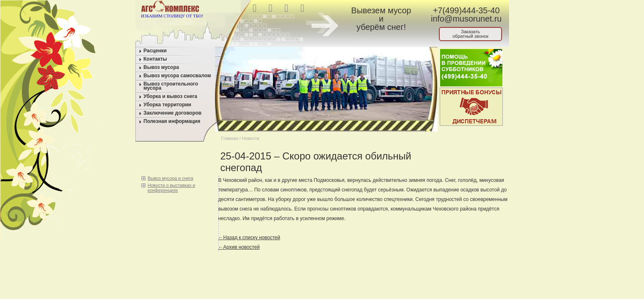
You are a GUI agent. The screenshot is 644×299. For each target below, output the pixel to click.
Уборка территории (168, 105)
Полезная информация (172, 121)
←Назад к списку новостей (249, 238)
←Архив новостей (239, 247)
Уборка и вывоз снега (171, 96)
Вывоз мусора (162, 67)
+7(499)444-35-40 (466, 10)
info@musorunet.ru (466, 19)
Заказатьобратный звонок (471, 34)
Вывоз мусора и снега (171, 178)
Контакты (155, 59)
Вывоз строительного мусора (171, 86)
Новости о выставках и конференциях (172, 188)
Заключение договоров (173, 113)
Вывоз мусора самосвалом (178, 76)
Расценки (155, 51)
